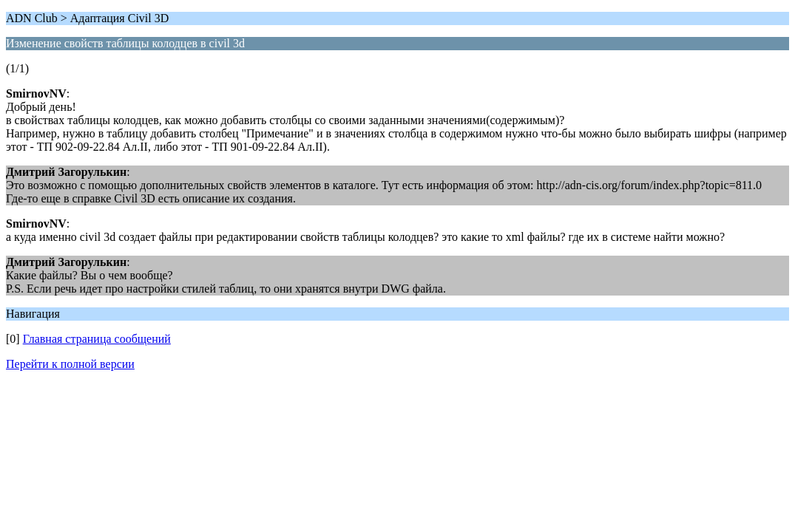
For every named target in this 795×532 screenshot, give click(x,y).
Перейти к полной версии (70, 364)
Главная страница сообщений (97, 339)
